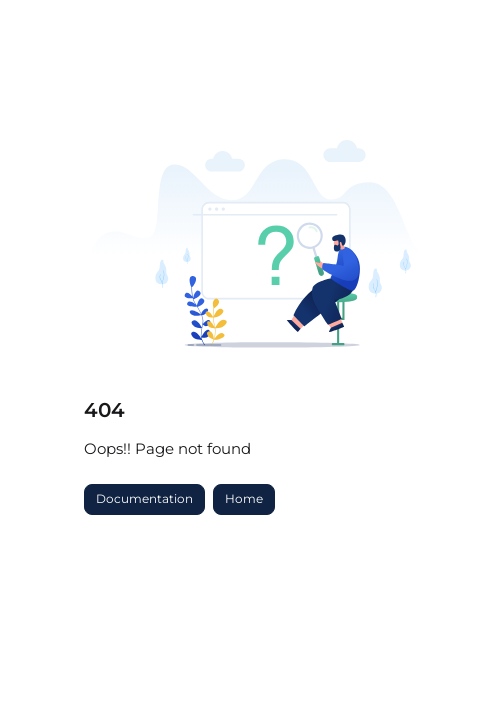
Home (244, 498)
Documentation (144, 498)
